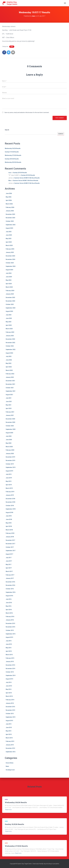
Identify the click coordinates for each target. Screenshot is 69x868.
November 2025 (10, 218)
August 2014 (9, 679)
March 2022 (9, 370)
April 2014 (9, 693)
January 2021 (10, 415)
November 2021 (10, 384)
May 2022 (9, 363)
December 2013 (10, 707)
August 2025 (9, 228)
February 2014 (10, 700)
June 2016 (9, 603)
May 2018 (9, 523)
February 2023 (10, 332)
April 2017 (9, 568)
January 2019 (10, 495)
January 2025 (10, 252)
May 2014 (9, 689)
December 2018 (10, 499)
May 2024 (9, 280)
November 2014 (10, 669)
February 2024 (10, 291)
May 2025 (9, 239)
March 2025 (9, 245)
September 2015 (11, 634)
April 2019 (9, 485)
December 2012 (10, 748)
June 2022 (9, 360)
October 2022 (10, 346)
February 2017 (10, 575)
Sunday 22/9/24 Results (20, 173)
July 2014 (9, 682)
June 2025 (9, 235)
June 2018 (9, 519)
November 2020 (10, 422)
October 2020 (10, 426)
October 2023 (10, 304)
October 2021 (10, 388)
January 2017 (10, 578)
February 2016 (10, 617)
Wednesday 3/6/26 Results (13, 148)
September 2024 (11, 266)
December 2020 (10, 419)
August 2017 (9, 554)
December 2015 (10, 623)
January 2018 (10, 537)
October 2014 (10, 672)
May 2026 (9, 197)
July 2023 (9, 315)
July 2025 (9, 232)
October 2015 (10, 630)
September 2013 (11, 717)
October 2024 (10, 263)
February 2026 (10, 207)
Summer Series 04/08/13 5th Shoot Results (27, 178)
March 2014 (9, 696)
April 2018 (9, 526)
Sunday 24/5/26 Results (12, 159)
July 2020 (9, 436)
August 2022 (9, 353)
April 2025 (9, 242)
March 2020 (9, 447)
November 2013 (10, 710)
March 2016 (9, 613)
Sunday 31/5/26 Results (12, 152)
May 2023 (9, 322)
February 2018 (10, 533)
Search (7, 130)
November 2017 (10, 544)
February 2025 (10, 249)
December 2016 (10, 582)
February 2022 (10, 374)
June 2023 (9, 318)
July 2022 (9, 356)
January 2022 (10, 377)
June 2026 (9, 193)
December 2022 (10, 339)
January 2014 (10, 703)
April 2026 (9, 200)
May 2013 (9, 731)
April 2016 (9, 610)
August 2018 (9, 512)
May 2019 (9, 481)
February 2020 (10, 450)
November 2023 (10, 301)
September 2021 (11, 391)
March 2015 (9, 655)
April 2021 (9, 408)
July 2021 (9, 398)
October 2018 (10, 506)
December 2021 (10, 381)
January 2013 (10, 745)
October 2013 (10, 714)
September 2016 (11, 592)
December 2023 (10, 297)
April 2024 (9, 284)
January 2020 (10, 454)
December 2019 (10, 457)
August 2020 (9, 433)
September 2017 (11, 551)
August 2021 (9, 395)
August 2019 (9, 471)
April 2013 (9, 734)
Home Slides (10, 763)
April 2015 (9, 651)
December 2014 (10, 665)
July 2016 (9, 599)
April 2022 (9, 367)
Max (10, 181)
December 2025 (10, 214)
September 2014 (11, 675)
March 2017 (9, 571)
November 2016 (10, 585)
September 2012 (11, 752)
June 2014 (9, 686)
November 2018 (10, 502)
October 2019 (10, 464)
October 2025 (10, 221)
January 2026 (10, 211)
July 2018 (9, 516)
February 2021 (10, 412)
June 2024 (9, 277)
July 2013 (9, 724)
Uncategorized (10, 770)
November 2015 (10, 627)
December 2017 (10, 540)
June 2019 (9, 478)
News (12, 47)
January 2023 (10, 336)
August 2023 (9, 311)
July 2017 (9, 558)
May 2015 (9, 648)
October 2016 (10, 589)
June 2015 (9, 644)
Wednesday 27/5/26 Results (13, 155)
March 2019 (9, 488)
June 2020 (9, 440)
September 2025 (11, 225)
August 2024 (9, 270)
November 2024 (10, 259)
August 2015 (9, 637)
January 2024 (10, 294)
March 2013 (9, 738)
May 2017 (9, 565)
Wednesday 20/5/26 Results (13, 162)
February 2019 (10, 492)
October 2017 (10, 547)
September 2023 (11, 308)
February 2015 (10, 658)
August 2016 (9, 596)
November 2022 (10, 343)
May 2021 (9, 405)
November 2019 (10, 460)
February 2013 (10, 741)
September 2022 (11, 350)
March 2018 (9, 530)
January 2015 (10, 662)
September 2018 (11, 509)
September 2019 (11, 467)
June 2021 (9, 402)
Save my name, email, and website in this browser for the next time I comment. (27, 112)
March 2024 (9, 287)
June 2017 (9, 561)
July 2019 (9, 474)
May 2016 (9, 606)
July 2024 (9, 273)
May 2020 (9, 443)
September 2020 (11, 429)
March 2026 (9, 204)
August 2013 (9, 721)
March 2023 (9, 329)
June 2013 (9, 727)
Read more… (9, 810)
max (10, 173)
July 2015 (9, 641)
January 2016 (10, 620)
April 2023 (9, 325)
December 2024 (10, 256)
